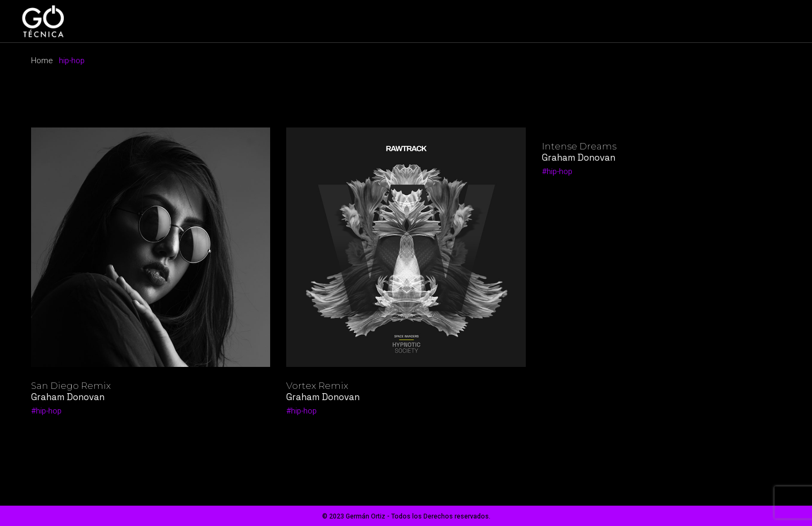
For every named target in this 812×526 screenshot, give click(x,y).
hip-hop (49, 411)
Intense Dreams (579, 146)
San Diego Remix (71, 386)
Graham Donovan (68, 397)
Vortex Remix (317, 386)
